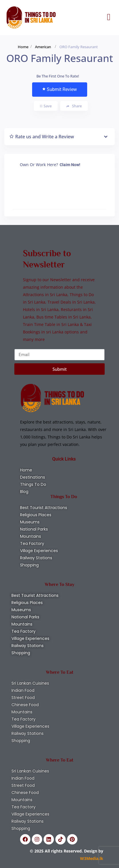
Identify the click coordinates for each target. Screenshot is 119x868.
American (43, 47)
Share (74, 106)
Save (46, 106)
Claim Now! (70, 165)
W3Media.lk (92, 858)
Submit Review (60, 89)
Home (23, 47)
